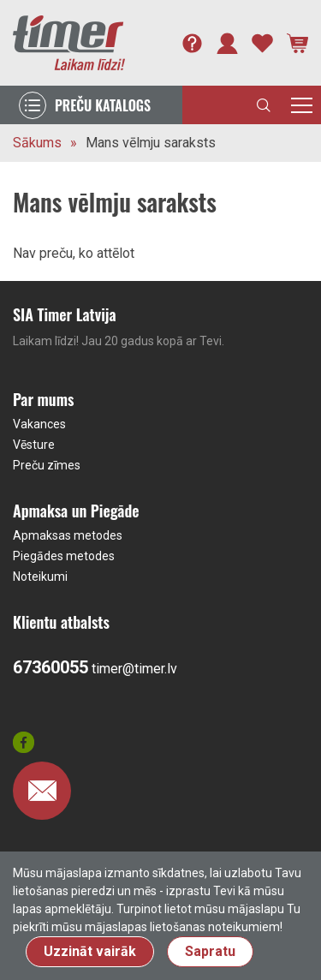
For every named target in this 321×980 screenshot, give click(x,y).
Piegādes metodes (64, 556)
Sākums (37, 143)
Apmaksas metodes (68, 535)
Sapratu (210, 951)
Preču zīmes (47, 465)
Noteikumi (40, 577)
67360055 (51, 667)
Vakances (39, 424)
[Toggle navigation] (302, 105)
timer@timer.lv (134, 669)
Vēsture (34, 445)
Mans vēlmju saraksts (151, 143)
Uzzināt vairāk (90, 951)
